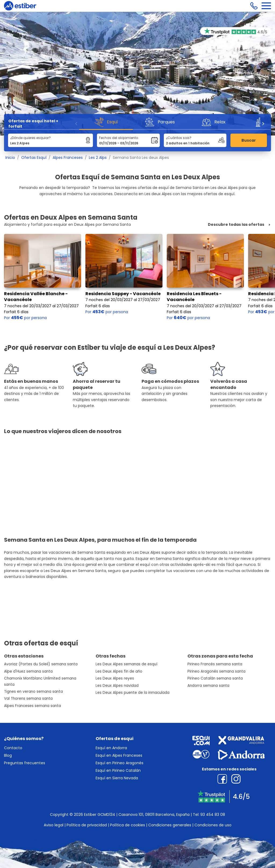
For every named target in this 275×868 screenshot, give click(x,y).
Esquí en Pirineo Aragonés (120, 763)
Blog (8, 755)
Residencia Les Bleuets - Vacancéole (194, 297)
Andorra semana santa (208, 686)
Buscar (249, 140)
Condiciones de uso (213, 825)
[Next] (263, 124)
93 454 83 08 (213, 815)
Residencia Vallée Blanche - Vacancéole (36, 297)
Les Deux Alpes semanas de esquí (126, 664)
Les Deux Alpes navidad (117, 686)
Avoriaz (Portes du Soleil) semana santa (41, 664)
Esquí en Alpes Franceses (119, 755)
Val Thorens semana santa (28, 699)
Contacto (13, 748)
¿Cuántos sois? (179, 138)
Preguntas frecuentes (25, 763)
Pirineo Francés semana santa (215, 664)
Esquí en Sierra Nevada (117, 778)
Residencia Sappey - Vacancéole (123, 294)
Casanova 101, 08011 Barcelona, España (154, 815)
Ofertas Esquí (34, 158)
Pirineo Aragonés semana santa (216, 671)
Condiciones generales (170, 825)
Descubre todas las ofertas (236, 225)
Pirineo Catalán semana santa (215, 678)
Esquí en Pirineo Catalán (118, 770)
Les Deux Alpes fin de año (119, 671)
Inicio (10, 158)
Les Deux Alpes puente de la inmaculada (133, 693)
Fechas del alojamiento (119, 138)
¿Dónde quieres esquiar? (30, 138)
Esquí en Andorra (111, 748)
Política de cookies (128, 825)
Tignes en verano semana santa (33, 692)
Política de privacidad (87, 825)
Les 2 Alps (98, 158)
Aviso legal (54, 825)
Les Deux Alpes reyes (115, 678)
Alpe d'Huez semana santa (28, 671)
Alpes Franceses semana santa (32, 706)
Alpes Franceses (68, 158)
